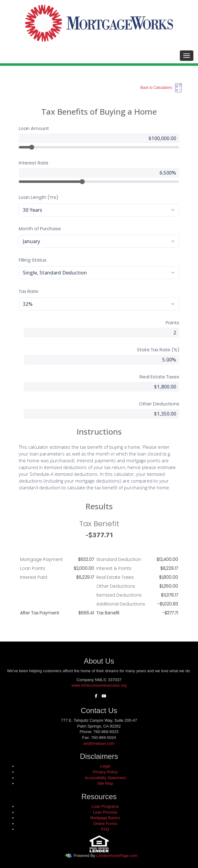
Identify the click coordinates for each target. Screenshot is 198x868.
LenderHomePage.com (117, 856)
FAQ (105, 829)
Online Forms (105, 824)
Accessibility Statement (105, 778)
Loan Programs (105, 806)
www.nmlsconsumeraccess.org (99, 685)
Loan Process (105, 812)
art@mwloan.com (99, 743)
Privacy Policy (105, 772)
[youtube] (102, 696)
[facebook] (95, 696)
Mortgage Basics (105, 818)
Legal (105, 766)
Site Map (105, 783)
